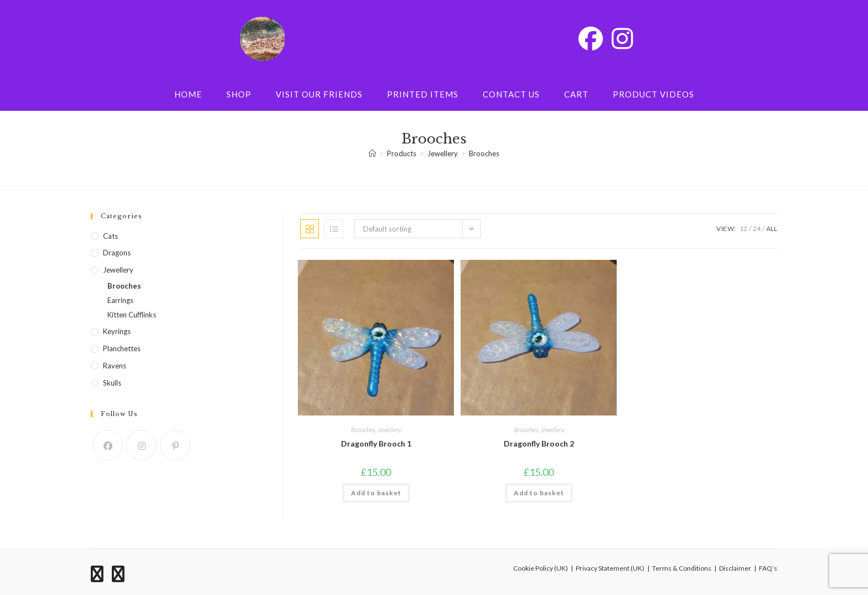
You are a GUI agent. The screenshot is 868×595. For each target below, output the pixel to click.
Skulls (112, 383)
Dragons (117, 253)
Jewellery (389, 430)
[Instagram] (141, 445)
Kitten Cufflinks (132, 315)
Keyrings (117, 331)
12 (743, 229)
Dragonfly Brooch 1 (376, 443)
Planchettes (122, 348)
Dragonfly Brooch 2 (539, 443)
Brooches (484, 153)
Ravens (115, 366)
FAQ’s (768, 568)
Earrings (120, 300)
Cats (110, 236)
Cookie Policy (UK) (541, 568)
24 (757, 229)
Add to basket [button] (376, 493)
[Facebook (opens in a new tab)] (591, 38)
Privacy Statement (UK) (610, 568)
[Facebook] (108, 445)
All (772, 229)
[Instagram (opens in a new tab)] (622, 38)
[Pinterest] (175, 445)
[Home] (372, 153)
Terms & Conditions (682, 568)
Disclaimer (735, 568)
